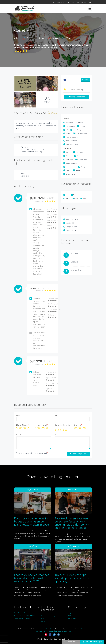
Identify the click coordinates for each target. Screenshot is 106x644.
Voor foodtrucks (59, 2)
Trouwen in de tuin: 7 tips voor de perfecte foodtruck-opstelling (72, 578)
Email (57, 415)
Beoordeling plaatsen (79, 454)
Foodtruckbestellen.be (47, 629)
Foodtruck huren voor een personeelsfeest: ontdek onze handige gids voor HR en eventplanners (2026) (72, 523)
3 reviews (78, 90)
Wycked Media (63, 639)
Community (72, 618)
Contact (83, 2)
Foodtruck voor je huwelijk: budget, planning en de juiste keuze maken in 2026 (31, 522)
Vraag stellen (71, 642)
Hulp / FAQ (70, 2)
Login (90, 2)
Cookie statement (64, 631)
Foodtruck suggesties (22, 618)
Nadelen (57, 435)
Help (70, 613)
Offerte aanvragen (92, 642)
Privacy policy (52, 631)
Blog (77, 2)
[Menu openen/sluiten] (90, 9)
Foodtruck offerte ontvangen (25, 615)
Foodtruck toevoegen (49, 616)
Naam (19, 415)
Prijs (43, 618)
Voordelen (20, 435)
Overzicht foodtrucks (22, 613)
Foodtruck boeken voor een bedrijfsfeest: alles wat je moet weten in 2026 (32, 578)
